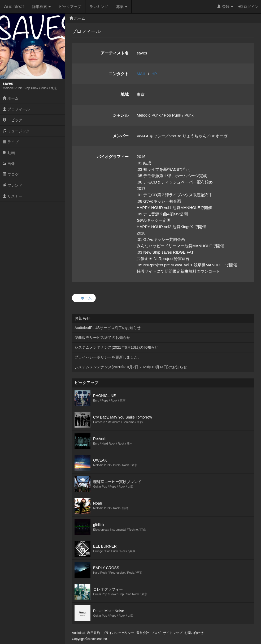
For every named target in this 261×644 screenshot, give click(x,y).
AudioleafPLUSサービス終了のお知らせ (108, 328)
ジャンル (121, 115)
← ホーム (84, 298)
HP (154, 74)
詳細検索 (41, 7)
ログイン (248, 7)
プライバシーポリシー (118, 633)
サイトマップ (173, 633)
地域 (125, 94)
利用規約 (94, 633)
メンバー (121, 136)
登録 (225, 7)
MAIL (141, 74)
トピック (12, 120)
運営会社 (143, 633)
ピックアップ (70, 7)
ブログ (11, 174)
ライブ (11, 142)
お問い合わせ (194, 633)
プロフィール (16, 109)
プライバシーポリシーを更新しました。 (108, 357)
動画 (9, 153)
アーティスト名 (115, 53)
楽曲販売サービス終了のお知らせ (102, 338)
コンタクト (119, 74)
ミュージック (16, 131)
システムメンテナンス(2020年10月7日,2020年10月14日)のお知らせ (131, 367)
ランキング (99, 7)
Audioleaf (14, 7)
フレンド (12, 185)
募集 (122, 7)
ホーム (11, 98)
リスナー (12, 196)
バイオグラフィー (113, 157)
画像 (9, 164)
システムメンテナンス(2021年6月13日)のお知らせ (116, 347)
